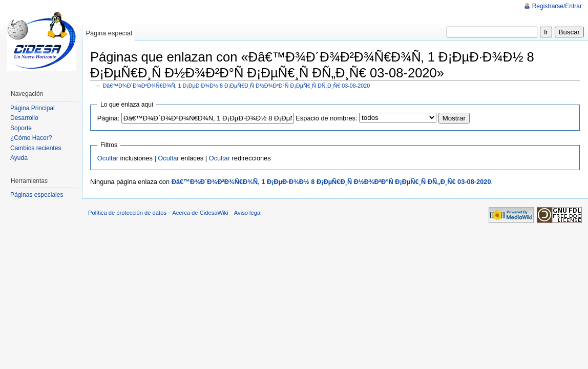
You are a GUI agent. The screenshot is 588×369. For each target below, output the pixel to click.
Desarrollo (24, 118)
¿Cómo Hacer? (31, 138)
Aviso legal (248, 213)
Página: (108, 118)
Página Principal (33, 108)
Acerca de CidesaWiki (200, 213)
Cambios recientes (36, 148)
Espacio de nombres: (326, 118)
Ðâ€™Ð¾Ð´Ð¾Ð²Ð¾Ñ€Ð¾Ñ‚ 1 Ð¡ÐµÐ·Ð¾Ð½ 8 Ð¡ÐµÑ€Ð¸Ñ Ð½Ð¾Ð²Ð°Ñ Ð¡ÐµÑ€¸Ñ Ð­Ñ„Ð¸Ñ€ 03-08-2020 (237, 86)
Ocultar (108, 158)
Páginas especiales (37, 195)
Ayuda (19, 158)
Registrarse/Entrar (557, 6)
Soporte (21, 128)
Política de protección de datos (127, 213)
